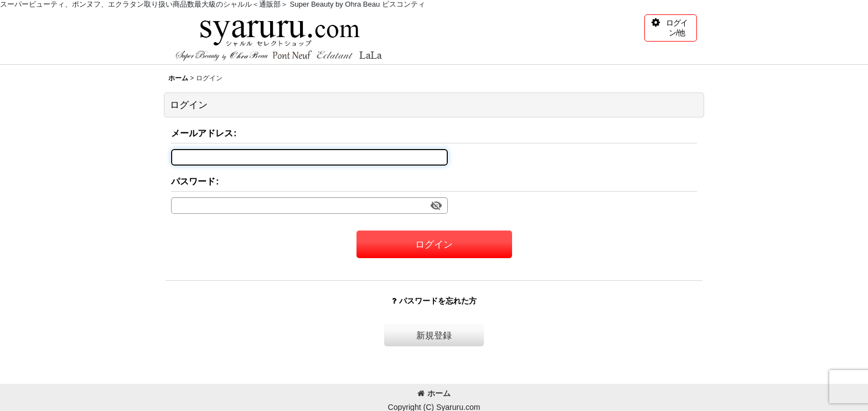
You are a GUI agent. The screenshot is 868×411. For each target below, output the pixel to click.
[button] (671, 28)
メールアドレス (202, 133)
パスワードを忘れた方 (434, 301)
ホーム (434, 393)
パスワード (193, 181)
